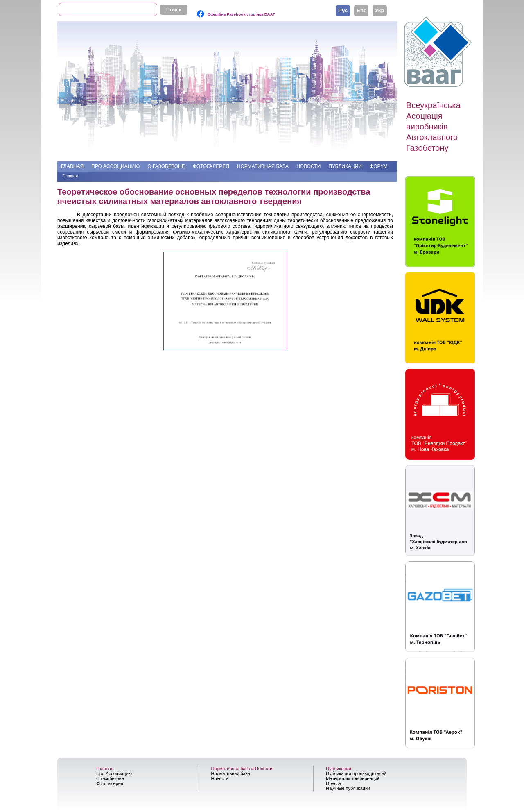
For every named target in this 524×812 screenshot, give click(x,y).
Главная (72, 166)
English (361, 10)
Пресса (333, 783)
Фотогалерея (211, 166)
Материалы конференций (353, 778)
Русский (343, 10)
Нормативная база (263, 166)
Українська (380, 10)
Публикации (345, 166)
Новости (308, 166)
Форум (379, 166)
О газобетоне (166, 166)
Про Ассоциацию (115, 166)
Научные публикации (348, 788)
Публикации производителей (356, 773)
